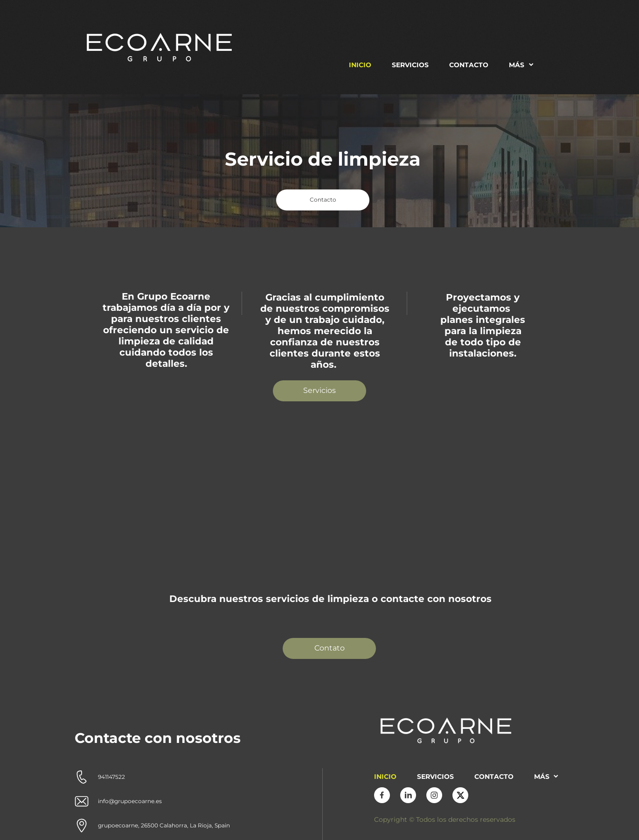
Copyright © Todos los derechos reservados (445, 819)
